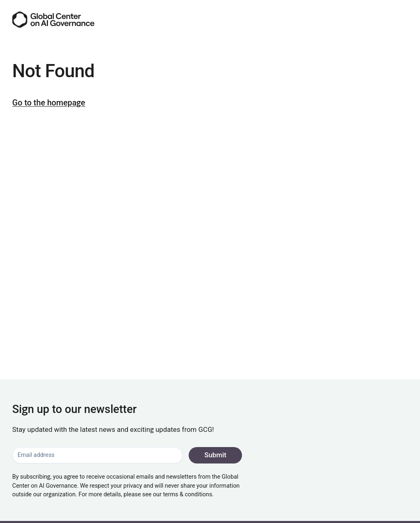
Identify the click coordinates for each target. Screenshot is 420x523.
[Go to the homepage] (53, 19)
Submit (215, 455)
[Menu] (400, 20)
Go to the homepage (49, 103)
